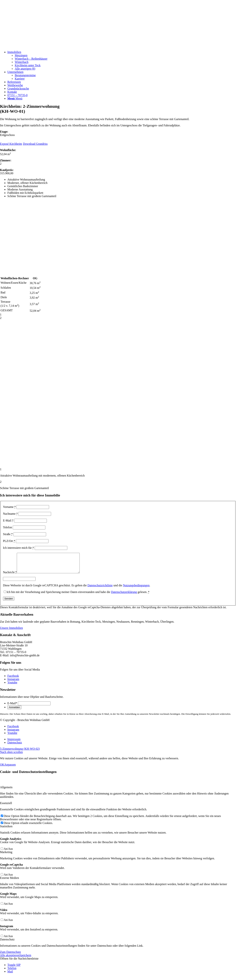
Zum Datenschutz (10, 956)
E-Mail (8, 520)
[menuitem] (122, 60)
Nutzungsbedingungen (136, 589)
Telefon (7, 527)
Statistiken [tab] (6, 830)
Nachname (10, 514)
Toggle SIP (14, 969)
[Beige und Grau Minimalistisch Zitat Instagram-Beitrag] (28, 46)
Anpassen (10, 768)
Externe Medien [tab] (9, 882)
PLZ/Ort (9, 541)
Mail (10, 975)
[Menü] (15, 98)
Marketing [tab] (6, 856)
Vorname (9, 507)
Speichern (25, 959)
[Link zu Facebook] (13, 680)
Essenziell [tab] (6, 807)
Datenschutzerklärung (124, 596)
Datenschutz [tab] (7, 943)
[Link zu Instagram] (13, 683)
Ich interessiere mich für (18, 548)
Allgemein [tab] (6, 791)
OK (2, 768)
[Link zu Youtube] (12, 686)
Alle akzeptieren (10, 959)
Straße (8, 534)
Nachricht (10, 576)
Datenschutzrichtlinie (100, 589)
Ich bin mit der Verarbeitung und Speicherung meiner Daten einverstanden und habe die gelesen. (78, 596)
